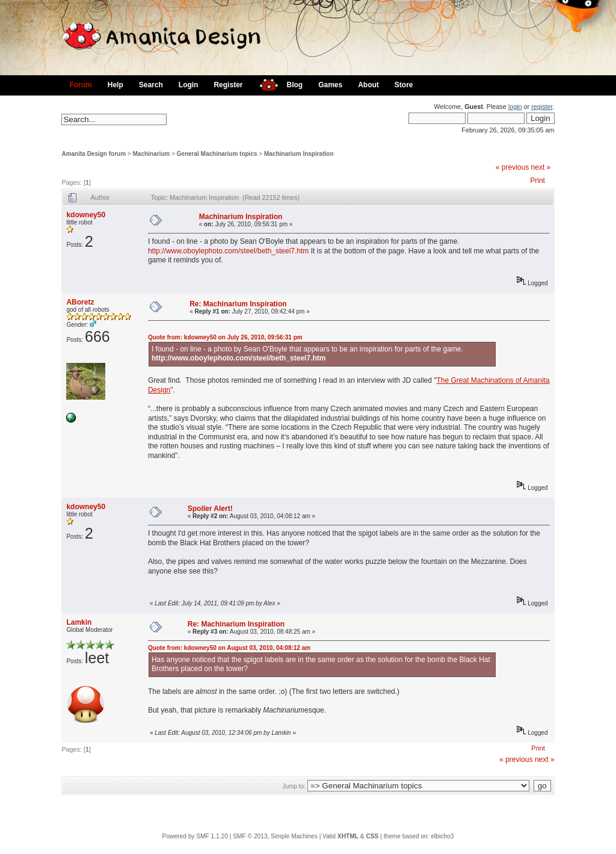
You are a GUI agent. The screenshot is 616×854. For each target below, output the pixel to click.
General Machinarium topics (217, 154)
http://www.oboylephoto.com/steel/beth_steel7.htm (229, 251)
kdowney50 (86, 215)
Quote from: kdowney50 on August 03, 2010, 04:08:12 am (229, 648)
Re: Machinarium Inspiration (238, 304)
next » (541, 167)
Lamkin (79, 622)
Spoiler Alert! (210, 509)
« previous (512, 167)
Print (537, 181)
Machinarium (152, 154)
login (515, 107)
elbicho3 (442, 836)
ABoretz (80, 302)
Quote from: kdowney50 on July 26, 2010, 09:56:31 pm (225, 337)
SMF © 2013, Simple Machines (275, 836)
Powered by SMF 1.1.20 (195, 836)
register (542, 107)
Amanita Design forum (94, 154)
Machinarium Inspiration (299, 154)
